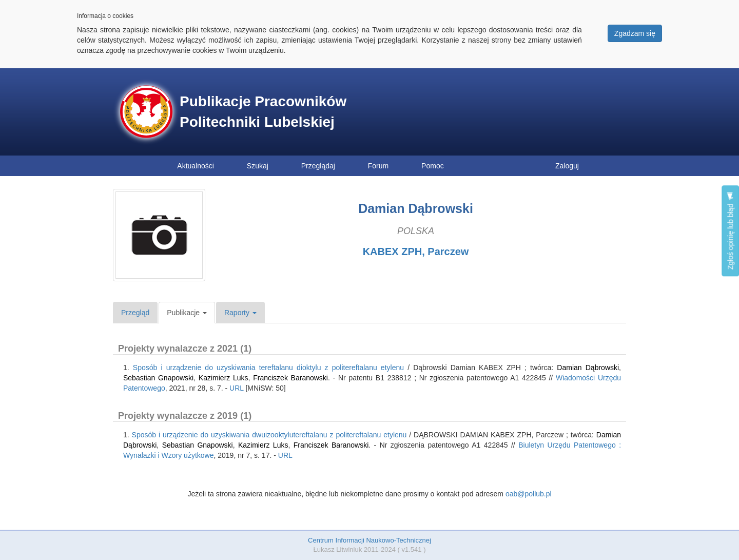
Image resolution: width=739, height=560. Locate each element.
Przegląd (135, 313)
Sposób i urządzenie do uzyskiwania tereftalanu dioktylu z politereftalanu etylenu (268, 368)
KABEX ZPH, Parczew (416, 252)
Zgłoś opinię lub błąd (730, 231)
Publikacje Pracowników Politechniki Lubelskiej (263, 112)
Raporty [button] (240, 313)
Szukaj (258, 166)
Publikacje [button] (187, 313)
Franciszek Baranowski (290, 378)
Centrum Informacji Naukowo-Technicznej (369, 540)
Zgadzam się (635, 33)
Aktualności (196, 166)
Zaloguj (567, 166)
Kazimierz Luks (223, 378)
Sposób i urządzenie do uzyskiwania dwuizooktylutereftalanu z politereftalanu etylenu (269, 435)
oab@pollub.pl (529, 494)
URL (237, 388)
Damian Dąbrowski (588, 368)
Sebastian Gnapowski (158, 378)
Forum (378, 166)
